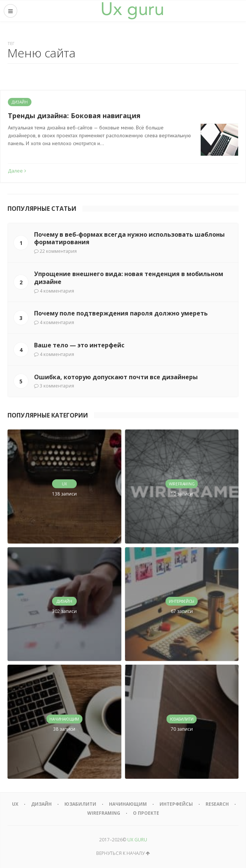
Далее (17, 171)
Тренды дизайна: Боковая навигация (74, 116)
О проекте (146, 813)
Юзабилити (80, 804)
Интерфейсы (176, 804)
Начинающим (128, 804)
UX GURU (137, 840)
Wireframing (104, 813)
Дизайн (20, 102)
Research (217, 804)
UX (15, 804)
